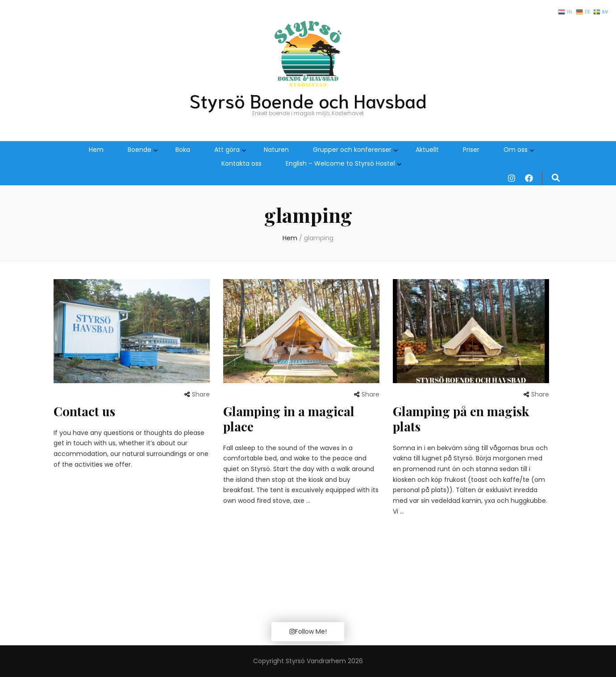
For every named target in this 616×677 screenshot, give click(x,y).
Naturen (276, 150)
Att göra (227, 150)
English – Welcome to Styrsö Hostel (340, 163)
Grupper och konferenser (352, 150)
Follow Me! (308, 631)
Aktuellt (427, 150)
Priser (471, 150)
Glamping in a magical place (289, 419)
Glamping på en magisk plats (461, 419)
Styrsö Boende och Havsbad (308, 100)
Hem (96, 150)
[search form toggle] (556, 178)
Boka (183, 150)
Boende (139, 150)
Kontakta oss (241, 163)
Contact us (84, 411)
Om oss (516, 150)
